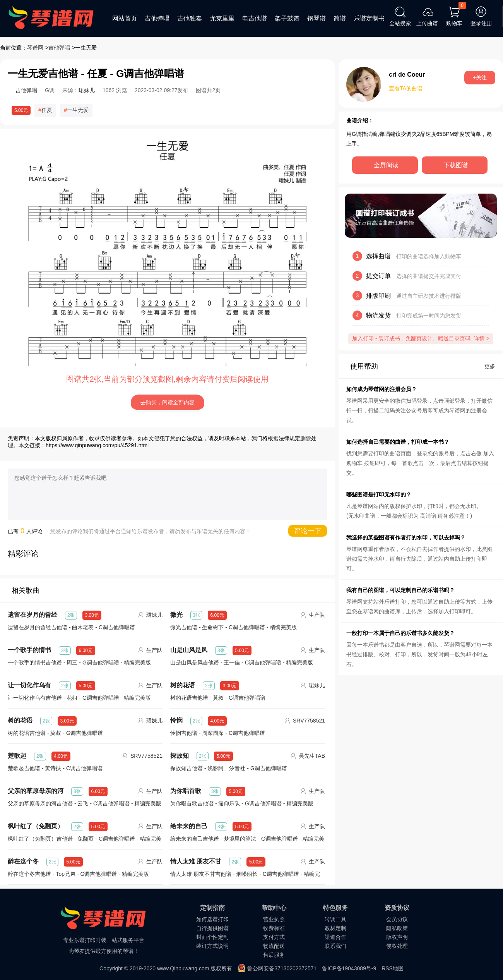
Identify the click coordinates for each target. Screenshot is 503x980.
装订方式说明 (212, 946)
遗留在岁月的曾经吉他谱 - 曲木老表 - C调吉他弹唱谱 (71, 627)
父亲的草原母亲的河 (36, 791)
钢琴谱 (317, 18)
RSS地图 (393, 968)
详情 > (482, 338)
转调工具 (335, 919)
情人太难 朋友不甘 (196, 861)
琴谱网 (35, 48)
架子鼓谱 (287, 18)
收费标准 (274, 928)
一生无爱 (78, 110)
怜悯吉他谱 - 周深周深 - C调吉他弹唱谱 (218, 733)
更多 (490, 366)
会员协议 (397, 919)
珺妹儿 (87, 90)
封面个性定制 (212, 937)
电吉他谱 (255, 18)
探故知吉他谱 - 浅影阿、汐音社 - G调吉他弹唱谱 (229, 768)
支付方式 (274, 937)
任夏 (47, 110)
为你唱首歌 (186, 791)
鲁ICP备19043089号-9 (349, 968)
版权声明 (397, 937)
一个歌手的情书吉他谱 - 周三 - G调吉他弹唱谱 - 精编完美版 (79, 662)
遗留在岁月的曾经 (33, 615)
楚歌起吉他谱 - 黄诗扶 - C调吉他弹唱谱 (55, 768)
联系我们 (335, 946)
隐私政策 (397, 928)
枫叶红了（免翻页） (36, 826)
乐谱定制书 (369, 18)
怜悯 (176, 720)
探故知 (180, 756)
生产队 (317, 615)
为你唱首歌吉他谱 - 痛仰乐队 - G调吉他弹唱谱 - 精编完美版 (242, 803)
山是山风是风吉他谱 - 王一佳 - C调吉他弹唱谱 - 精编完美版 (242, 662)
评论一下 (308, 531)
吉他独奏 (190, 18)
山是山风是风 (189, 650)
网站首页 (125, 18)
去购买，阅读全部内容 (168, 402)
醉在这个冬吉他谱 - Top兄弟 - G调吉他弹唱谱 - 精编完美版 (78, 874)
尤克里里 (222, 18)
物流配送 (274, 946)
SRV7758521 (309, 721)
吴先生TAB (312, 756)
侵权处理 (397, 946)
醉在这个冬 (23, 861)
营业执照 (274, 919)
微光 (176, 615)
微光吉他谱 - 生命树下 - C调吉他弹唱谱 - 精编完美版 (234, 627)
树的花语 (183, 685)
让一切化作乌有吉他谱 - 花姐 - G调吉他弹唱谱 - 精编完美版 (79, 698)
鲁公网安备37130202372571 (282, 968)
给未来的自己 (189, 826)
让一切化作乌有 (29, 685)
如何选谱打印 (212, 919)
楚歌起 (17, 756)
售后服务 (274, 955)
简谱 (340, 18)
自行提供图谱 (212, 928)
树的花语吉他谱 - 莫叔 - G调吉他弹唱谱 (218, 698)
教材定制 (335, 928)
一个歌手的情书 (29, 650)
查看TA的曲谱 (406, 88)
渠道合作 (335, 937)
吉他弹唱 (157, 18)
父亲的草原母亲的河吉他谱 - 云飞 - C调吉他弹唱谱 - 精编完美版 (85, 803)
